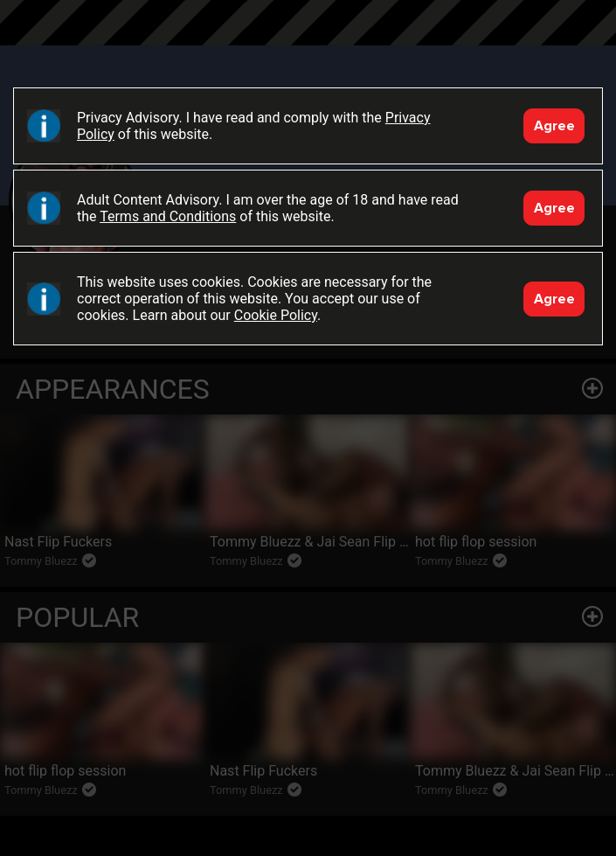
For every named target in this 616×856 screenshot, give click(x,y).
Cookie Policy (276, 315)
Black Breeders (308, 39)
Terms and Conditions (168, 216)
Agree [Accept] (554, 126)
